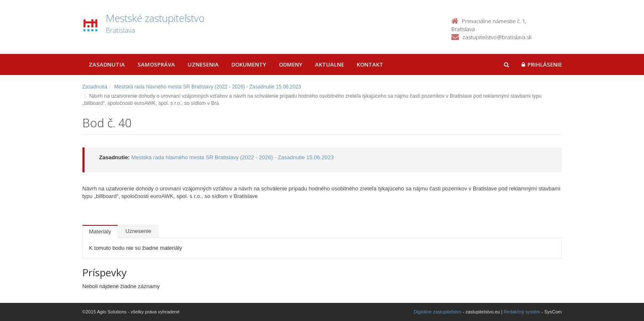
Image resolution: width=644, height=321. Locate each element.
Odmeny (291, 64)
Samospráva (156, 64)
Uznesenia (203, 64)
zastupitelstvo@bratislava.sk (497, 37)
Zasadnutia (107, 64)
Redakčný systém (522, 312)
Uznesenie (138, 231)
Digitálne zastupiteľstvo (437, 312)
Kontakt (370, 64)
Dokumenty (249, 64)
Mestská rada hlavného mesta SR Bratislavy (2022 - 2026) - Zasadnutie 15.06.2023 (208, 87)
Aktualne (330, 64)
